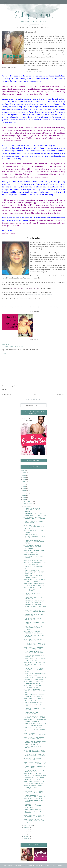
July (26, 830)
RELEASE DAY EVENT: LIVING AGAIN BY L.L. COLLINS (34, 779)
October (28, 506)
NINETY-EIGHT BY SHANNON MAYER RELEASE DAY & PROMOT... (33, 628)
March (27, 838)
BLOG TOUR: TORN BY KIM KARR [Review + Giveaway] (35, 721)
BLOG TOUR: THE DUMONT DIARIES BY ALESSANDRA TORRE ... (33, 801)
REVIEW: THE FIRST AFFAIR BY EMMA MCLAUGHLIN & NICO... (34, 696)
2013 (24, 500)
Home (34, 394)
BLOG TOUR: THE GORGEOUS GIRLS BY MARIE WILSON (34, 738)
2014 (24, 497)
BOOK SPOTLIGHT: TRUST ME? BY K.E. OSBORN (34, 771)
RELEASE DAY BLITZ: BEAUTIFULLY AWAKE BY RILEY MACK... (33, 806)
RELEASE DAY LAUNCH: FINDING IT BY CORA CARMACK (35, 675)
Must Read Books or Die (19, 865)
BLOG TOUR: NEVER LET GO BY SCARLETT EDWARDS (34, 581)
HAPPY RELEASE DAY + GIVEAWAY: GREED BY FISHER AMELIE (35, 536)
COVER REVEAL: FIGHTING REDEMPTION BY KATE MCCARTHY (33, 547)
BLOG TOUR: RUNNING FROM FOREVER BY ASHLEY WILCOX (35, 783)
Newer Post (6, 394)
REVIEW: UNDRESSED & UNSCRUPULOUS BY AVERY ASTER (34, 542)
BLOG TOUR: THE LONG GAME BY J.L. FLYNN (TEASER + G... (34, 648)
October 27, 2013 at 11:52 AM (12, 346)
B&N (40, 71)
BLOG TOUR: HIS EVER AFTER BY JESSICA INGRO (34, 552)
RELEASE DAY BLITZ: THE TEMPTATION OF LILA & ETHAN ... (35, 606)
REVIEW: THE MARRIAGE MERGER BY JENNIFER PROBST (32, 811)
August (27, 827)
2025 (24, 473)
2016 (24, 493)
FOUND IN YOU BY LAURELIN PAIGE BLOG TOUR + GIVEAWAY (33, 787)
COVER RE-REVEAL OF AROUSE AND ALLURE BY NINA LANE (34, 652)
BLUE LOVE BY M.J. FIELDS (33, 560)
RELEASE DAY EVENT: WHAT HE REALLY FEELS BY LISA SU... (34, 792)
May (26, 834)
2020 (24, 484)
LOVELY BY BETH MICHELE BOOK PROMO (33, 759)
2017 (24, 491)
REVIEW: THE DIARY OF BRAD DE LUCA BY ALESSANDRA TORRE (34, 670)
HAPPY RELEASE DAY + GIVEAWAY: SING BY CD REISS (35, 734)
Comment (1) (55, 307)
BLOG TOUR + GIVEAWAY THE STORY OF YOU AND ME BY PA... (34, 821)
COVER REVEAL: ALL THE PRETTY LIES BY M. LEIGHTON (35, 518)
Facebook (37, 295)
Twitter (43, 295)
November (28, 504)
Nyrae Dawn (18, 307)
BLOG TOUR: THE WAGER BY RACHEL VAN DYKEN (33, 686)
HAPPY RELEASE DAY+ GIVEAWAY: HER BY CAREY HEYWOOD (34, 572)
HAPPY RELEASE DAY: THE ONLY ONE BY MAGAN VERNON (35, 725)
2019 (24, 486)
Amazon (35, 71)
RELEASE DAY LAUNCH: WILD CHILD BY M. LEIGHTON (34, 602)
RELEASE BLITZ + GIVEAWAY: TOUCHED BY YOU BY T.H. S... (35, 514)
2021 (24, 482)
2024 (24, 475)
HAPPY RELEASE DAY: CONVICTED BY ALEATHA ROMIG (33, 746)
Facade (9, 307)
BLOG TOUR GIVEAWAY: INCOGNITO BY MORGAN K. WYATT (34, 556)
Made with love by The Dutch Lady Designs (46, 865)
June (26, 832)
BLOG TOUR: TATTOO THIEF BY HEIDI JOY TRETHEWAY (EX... (34, 585)
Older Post (61, 394)
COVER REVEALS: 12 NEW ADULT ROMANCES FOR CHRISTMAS (35, 644)
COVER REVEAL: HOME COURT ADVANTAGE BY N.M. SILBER (34, 717)
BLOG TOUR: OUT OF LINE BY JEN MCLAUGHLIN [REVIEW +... (35, 816)
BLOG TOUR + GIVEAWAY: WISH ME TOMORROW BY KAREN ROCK (34, 664)
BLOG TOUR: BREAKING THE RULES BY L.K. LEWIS (33, 682)
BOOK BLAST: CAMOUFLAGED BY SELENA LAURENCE (35, 563)
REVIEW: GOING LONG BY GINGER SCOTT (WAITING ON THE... (34, 729)
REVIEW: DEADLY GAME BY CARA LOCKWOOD (33, 577)
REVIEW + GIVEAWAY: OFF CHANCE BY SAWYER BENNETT (33, 510)
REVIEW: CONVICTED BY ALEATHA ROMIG (32, 713)
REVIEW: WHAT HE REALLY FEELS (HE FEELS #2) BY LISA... (33, 704)
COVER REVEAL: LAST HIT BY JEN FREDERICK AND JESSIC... (35, 755)
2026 (24, 471)
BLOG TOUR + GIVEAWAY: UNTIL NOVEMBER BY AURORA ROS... (35, 763)
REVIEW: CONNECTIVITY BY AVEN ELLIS (33, 598)
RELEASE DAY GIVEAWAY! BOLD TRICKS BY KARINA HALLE (35, 678)
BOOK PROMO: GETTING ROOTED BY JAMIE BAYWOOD (34, 632)
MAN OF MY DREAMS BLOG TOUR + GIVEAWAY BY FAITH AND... (34, 691)
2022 (24, 480)
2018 (24, 489)
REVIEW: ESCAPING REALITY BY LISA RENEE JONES (35, 660)
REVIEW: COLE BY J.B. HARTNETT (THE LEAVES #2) (34, 796)
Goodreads (28, 71)
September (29, 825)
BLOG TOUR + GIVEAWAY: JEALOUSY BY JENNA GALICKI (35, 775)
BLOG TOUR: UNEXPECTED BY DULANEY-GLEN (34, 640)
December (28, 502)
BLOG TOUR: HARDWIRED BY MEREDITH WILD (33, 700)
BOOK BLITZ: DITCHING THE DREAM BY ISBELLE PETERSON (33, 589)
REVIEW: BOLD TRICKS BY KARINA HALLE (33, 619)
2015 (24, 495)
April (26, 836)
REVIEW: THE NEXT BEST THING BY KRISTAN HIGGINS (35, 742)
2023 (24, 477)
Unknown (6, 344)
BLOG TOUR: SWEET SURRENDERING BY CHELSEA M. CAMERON (35, 527)
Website (31, 295)
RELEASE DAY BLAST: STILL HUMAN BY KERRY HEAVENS (34, 611)
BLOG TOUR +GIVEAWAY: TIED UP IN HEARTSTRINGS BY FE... (35, 751)
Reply (4, 353)
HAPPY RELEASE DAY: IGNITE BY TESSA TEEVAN (35, 522)
